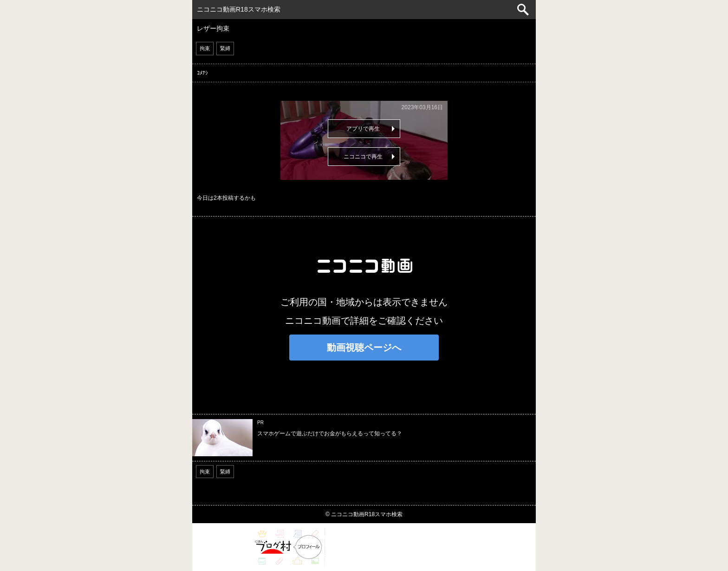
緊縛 (225, 48)
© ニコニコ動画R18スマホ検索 (364, 514)
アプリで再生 (363, 129)
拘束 (205, 48)
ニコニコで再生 (363, 157)
